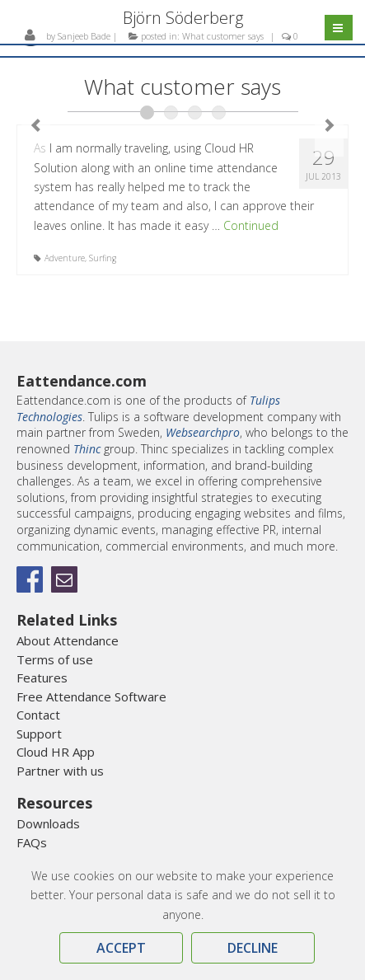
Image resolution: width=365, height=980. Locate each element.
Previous (36, 126)
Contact (38, 715)
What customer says (223, 36)
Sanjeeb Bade (84, 36)
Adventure (65, 258)
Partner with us (60, 771)
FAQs (32, 842)
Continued (251, 225)
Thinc (87, 449)
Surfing (103, 258)
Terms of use (55, 659)
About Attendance (68, 640)
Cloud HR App (56, 752)
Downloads (48, 823)
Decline (253, 948)
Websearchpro (203, 432)
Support (39, 734)
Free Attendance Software (91, 696)
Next (329, 126)
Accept (121, 948)
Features (42, 678)
